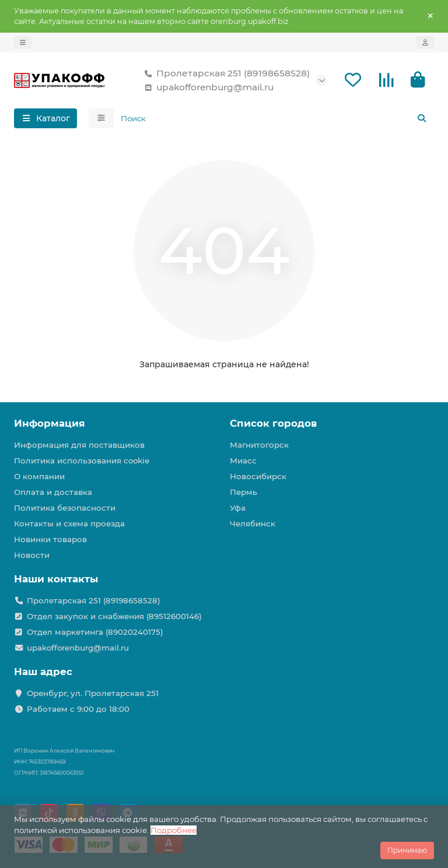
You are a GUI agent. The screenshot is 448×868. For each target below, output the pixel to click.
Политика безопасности (65, 508)
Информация (50, 423)
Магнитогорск (259, 445)
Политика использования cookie (82, 461)
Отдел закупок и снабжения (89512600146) (114, 616)
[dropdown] (23, 43)
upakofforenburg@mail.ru (207, 87)
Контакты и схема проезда (69, 523)
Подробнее (174, 830)
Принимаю (407, 850)
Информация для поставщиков (79, 445)
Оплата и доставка (53, 492)
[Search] (274, 118)
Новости (32, 555)
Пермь (244, 492)
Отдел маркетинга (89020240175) (95, 632)
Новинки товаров (50, 539)
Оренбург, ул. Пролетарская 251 (93, 693)
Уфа (238, 508)
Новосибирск (258, 476)
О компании (39, 476)
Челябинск (253, 523)
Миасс (243, 461)
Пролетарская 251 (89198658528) (225, 73)
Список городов (273, 423)
